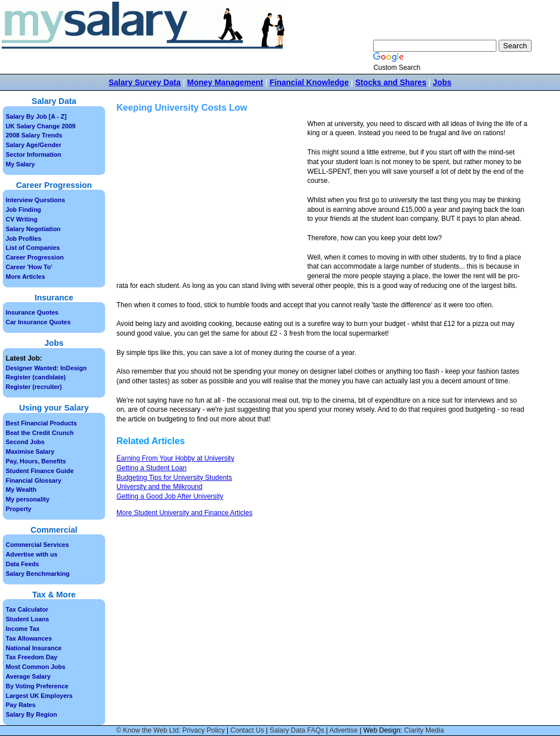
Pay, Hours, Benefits (36, 461)
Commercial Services (37, 545)
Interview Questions (35, 200)
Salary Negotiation (33, 229)
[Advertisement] (212, 199)
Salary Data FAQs (297, 730)
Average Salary (28, 676)
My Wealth (21, 490)
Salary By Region (31, 714)
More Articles (25, 277)
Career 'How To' (29, 267)
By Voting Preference (37, 686)
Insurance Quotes (32, 312)
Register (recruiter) (34, 387)
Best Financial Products (41, 423)
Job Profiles (24, 239)
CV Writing (22, 219)
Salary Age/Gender (34, 145)
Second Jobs (25, 442)
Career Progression (35, 257)
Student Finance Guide (40, 471)
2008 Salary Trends (34, 135)
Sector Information (34, 154)
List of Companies (33, 248)
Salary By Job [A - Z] (36, 116)
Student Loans (27, 619)
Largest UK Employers (39, 696)
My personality (28, 499)
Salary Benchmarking (38, 574)
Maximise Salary (30, 451)
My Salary (20, 164)
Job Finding (23, 210)
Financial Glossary (34, 480)
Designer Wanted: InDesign (46, 368)
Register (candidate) (36, 377)
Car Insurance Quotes (38, 322)
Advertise (344, 730)
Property (18, 509)
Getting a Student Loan (151, 468)
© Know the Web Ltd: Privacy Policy (170, 730)
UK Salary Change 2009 (41, 126)
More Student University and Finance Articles (184, 513)
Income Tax (23, 629)
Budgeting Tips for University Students (174, 478)
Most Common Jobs (35, 667)
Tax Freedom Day (32, 657)
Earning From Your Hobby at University (175, 458)
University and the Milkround (159, 487)
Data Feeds (22, 564)
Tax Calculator (27, 609)
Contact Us (247, 730)
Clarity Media (424, 730)
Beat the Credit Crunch (40, 433)
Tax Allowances (29, 638)
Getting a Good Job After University (170, 496)
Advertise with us (32, 554)
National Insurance (34, 648)
